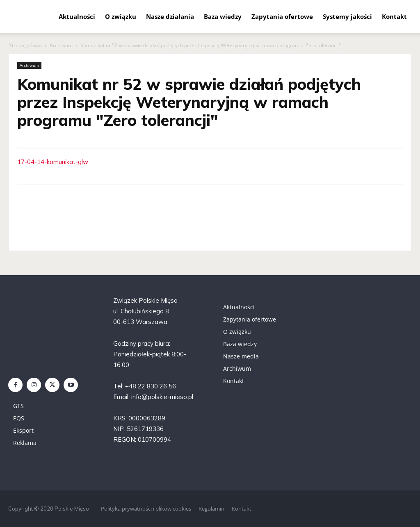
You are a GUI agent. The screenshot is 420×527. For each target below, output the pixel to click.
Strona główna (25, 45)
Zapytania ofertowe (282, 16)
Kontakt (394, 16)
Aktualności (77, 16)
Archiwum (61, 45)
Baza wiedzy (223, 16)
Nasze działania (170, 16)
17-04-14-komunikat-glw (53, 162)
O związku (121, 16)
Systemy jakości (347, 16)
